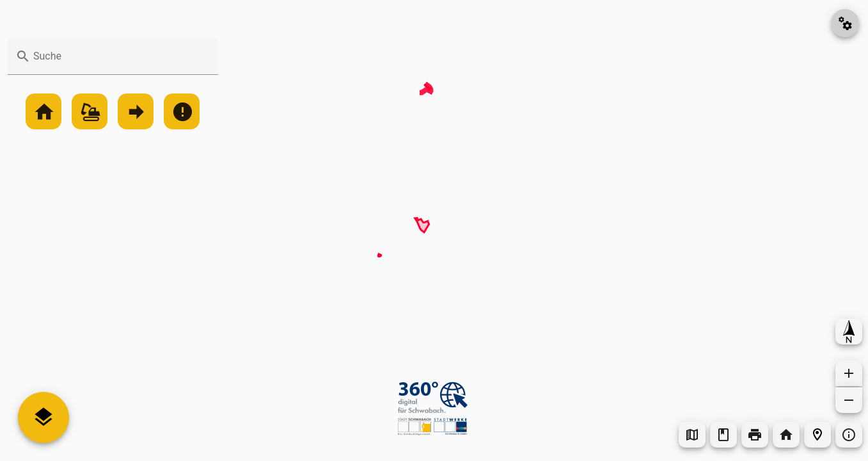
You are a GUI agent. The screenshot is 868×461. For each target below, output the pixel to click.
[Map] (434, 230)
